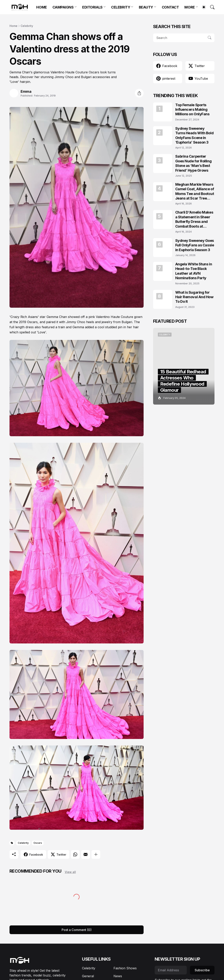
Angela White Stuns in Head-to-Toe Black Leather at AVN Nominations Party (194, 271)
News (118, 976)
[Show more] (96, 854)
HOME (41, 7)
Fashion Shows (125, 968)
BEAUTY (146, 7)
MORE (190, 7)
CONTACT (170, 7)
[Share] (139, 93)
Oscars (38, 843)
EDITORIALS (92, 7)
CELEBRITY (121, 7)
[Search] (211, 7)
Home (13, 26)
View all (70, 872)
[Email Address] (171, 970)
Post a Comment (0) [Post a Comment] (77, 930)
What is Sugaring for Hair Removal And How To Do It (194, 297)
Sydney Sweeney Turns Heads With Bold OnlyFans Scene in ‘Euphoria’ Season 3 (194, 135)
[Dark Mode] (202, 7)
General (88, 976)
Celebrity (27, 26)
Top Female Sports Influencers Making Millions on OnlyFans (192, 110)
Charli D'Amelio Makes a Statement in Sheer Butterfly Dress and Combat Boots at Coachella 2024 (194, 219)
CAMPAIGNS (63, 7)
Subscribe (202, 970)
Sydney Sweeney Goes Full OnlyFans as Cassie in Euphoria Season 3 (195, 245)
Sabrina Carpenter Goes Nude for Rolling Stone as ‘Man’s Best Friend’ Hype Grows (193, 163)
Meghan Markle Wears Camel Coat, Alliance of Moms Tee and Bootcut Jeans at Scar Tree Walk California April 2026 (195, 192)
